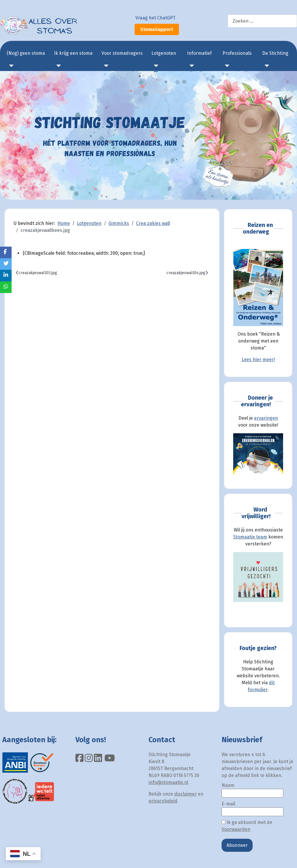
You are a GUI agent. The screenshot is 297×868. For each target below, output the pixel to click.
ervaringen (266, 418)
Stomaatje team (250, 537)
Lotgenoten (164, 53)
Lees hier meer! (258, 360)
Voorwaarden (236, 829)
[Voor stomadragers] (105, 66)
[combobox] (262, 21)
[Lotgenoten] (155, 66)
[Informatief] (191, 66)
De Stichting (275, 53)
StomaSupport (157, 29)
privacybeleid (163, 801)
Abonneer (237, 845)
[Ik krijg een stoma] (57, 66)
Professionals (237, 53)
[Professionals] (226, 66)
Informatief (199, 53)
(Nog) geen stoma (26, 53)
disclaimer (185, 794)
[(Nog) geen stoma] (10, 66)
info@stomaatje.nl (168, 782)
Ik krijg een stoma (73, 53)
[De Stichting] (266, 66)
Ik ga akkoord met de (247, 826)
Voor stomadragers (122, 53)
